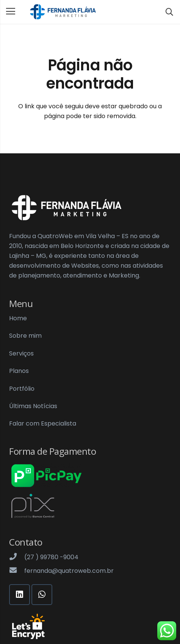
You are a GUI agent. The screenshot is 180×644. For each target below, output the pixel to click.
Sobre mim (25, 336)
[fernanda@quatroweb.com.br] (17, 571)
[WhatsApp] (42, 595)
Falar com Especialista (43, 423)
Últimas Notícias (33, 406)
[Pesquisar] (169, 12)
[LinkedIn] (20, 595)
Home (18, 318)
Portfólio (22, 389)
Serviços (21, 353)
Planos (19, 371)
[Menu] (11, 11)
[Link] (63, 12)
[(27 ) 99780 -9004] (17, 557)
